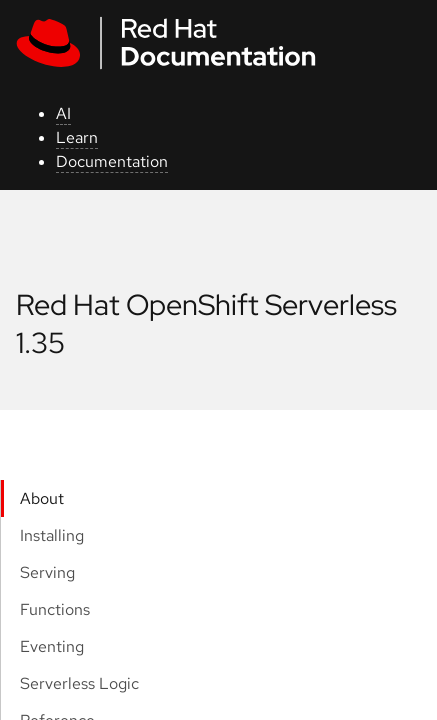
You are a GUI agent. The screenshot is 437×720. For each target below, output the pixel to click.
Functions (55, 609)
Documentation (112, 161)
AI (63, 113)
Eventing (52, 646)
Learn (77, 137)
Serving (47, 572)
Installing (52, 535)
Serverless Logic (79, 683)
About (42, 498)
